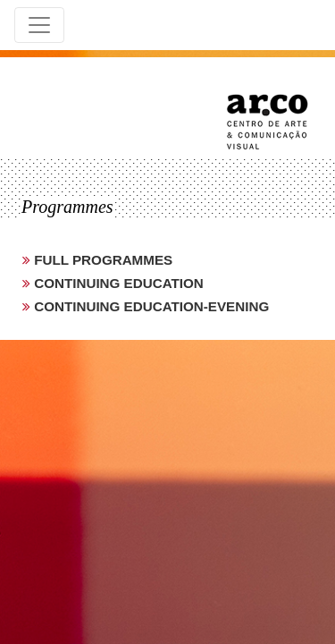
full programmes (101, 260)
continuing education (117, 283)
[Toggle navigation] (39, 25)
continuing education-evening (150, 306)
